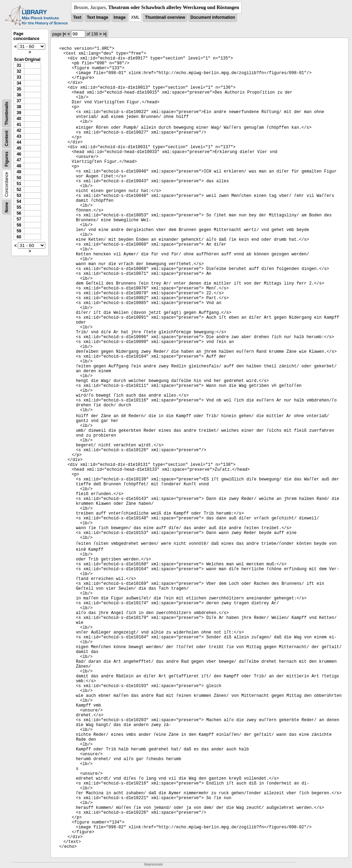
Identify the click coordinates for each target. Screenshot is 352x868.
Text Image (97, 17)
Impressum (153, 864)
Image (120, 17)
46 (19, 154)
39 (19, 113)
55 (19, 207)
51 (19, 184)
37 (19, 101)
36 (19, 95)
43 (19, 136)
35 (19, 89)
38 (19, 107)
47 (19, 160)
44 (19, 142)
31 (19, 65)
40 (19, 119)
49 (19, 172)
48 (19, 166)
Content (7, 138)
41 (19, 125)
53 (19, 196)
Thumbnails (7, 113)
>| (104, 34)
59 (19, 231)
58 (19, 225)
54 (19, 201)
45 (19, 148)
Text (77, 17)
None (7, 207)
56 (19, 213)
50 (19, 178)
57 (19, 219)
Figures (7, 159)
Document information (213, 17)
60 (19, 237)
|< (64, 34)
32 (19, 71)
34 (19, 83)
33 (19, 77)
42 (19, 130)
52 (19, 190)
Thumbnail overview (165, 17)
